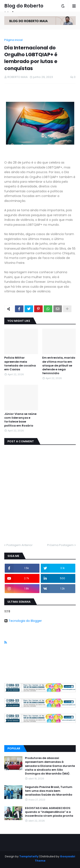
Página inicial (13, 40)
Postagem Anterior (20, 545)
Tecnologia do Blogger (23, 621)
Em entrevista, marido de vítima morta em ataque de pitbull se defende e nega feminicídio (59, 366)
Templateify (29, 856)
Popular (14, 748)
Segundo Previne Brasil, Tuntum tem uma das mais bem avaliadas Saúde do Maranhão (49, 791)
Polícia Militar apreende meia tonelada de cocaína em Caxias (20, 364)
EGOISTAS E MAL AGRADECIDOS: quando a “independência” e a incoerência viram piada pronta (49, 812)
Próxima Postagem (60, 545)
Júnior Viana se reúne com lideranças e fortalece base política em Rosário (20, 420)
